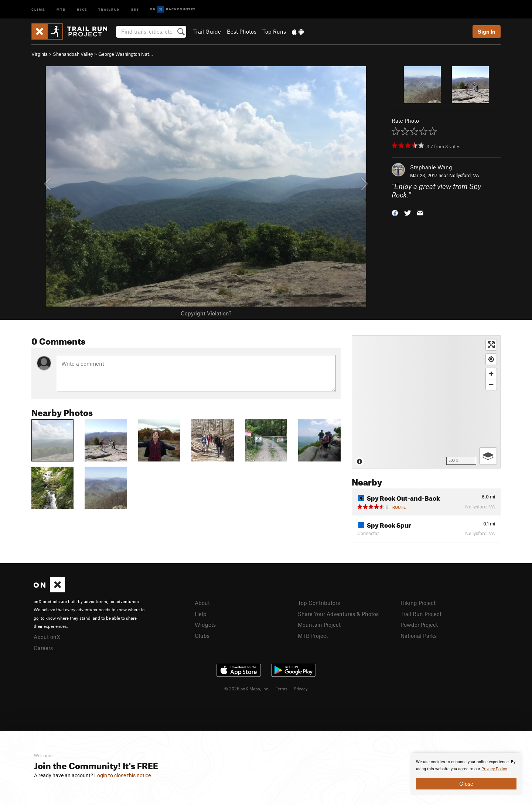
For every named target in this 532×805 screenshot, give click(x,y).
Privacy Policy (494, 769)
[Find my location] (491, 359)
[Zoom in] (491, 374)
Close (466, 784)
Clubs (202, 636)
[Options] (488, 456)
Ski (135, 9)
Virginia (40, 54)
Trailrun (109, 9)
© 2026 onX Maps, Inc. (247, 689)
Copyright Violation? (206, 313)
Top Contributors (319, 603)
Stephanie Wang (431, 167)
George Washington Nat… (126, 54)
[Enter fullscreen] (491, 345)
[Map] (426, 402)
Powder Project (419, 625)
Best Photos (242, 31)
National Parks (419, 636)
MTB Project (313, 636)
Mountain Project (319, 625)
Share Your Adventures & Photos (338, 614)
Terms (282, 689)
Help (201, 614)
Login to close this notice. (123, 775)
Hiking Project (418, 603)
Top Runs (274, 31)
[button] (395, 212)
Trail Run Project (421, 614)
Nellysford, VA (464, 175)
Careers (43, 648)
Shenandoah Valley (73, 54)
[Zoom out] (491, 384)
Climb (38, 9)
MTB (61, 9)
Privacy (301, 689)
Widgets (205, 625)
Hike (82, 9)
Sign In (487, 31)
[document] (466, 774)
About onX (47, 637)
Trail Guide (207, 31)
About (202, 603)
